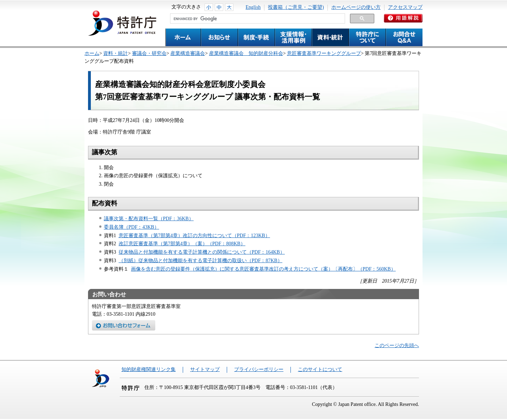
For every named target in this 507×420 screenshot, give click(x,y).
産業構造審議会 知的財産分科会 (246, 53)
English (253, 7)
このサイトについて (320, 369)
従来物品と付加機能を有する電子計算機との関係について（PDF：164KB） (202, 252)
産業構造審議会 (188, 53)
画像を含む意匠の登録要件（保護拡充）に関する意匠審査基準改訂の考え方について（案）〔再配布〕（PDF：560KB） (263, 269)
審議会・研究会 (149, 53)
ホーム (92, 53)
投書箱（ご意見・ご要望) (296, 7)
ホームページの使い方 (356, 7)
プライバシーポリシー (259, 369)
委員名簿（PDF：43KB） (132, 227)
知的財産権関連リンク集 (149, 369)
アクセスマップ (405, 7)
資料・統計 (115, 53)
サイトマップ (205, 369)
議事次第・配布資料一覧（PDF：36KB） (149, 219)
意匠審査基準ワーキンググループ (324, 53)
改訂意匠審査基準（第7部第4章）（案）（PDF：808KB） (182, 244)
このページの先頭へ (397, 345)
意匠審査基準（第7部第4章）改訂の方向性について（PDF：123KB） (194, 236)
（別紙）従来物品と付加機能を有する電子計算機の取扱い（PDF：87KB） (201, 261)
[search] (257, 19)
